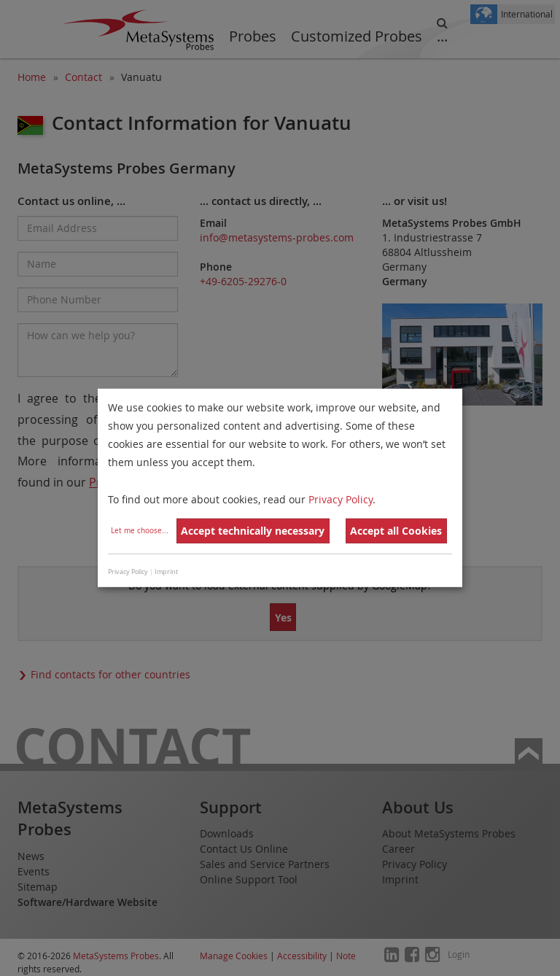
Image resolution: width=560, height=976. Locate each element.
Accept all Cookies (396, 531)
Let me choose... (140, 531)
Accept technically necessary (253, 531)
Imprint (166, 572)
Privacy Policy (341, 499)
